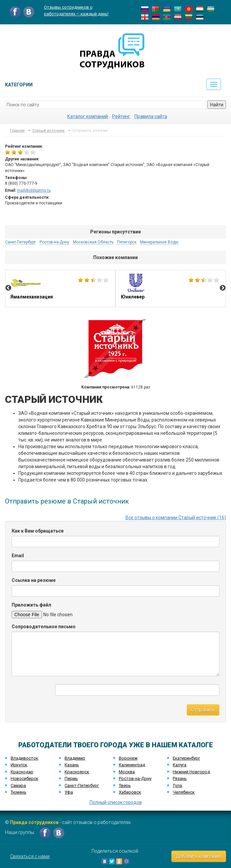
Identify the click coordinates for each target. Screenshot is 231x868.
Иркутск (19, 765)
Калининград (132, 765)
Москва (127, 772)
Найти (217, 105)
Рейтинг (121, 116)
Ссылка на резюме (34, 580)
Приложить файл (31, 605)
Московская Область (93, 242)
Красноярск (77, 772)
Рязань (180, 778)
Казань (72, 765)
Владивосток (24, 758)
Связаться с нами (30, 856)
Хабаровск (130, 792)
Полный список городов (116, 802)
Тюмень (18, 792)
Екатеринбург (186, 758)
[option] (60, 288)
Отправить (203, 710)
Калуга (180, 765)
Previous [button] (8, 288)
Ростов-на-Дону (54, 242)
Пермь (71, 778)
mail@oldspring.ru (34, 190)
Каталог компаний (88, 116)
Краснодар (22, 772)
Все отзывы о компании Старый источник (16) (176, 518)
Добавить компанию (199, 856)
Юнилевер (171, 288)
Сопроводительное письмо (44, 627)
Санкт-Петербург (20, 242)
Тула (177, 785)
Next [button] (223, 288)
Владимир (75, 758)
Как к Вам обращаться (38, 531)
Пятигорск (127, 242)
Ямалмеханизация (60, 288)
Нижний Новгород (191, 772)
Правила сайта (151, 116)
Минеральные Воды (159, 242)
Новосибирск (24, 778)
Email (18, 556)
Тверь (125, 785)
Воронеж (128, 758)
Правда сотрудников (34, 822)
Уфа (69, 792)
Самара (18, 785)
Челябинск (184, 792)
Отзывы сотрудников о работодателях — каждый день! (76, 11)
